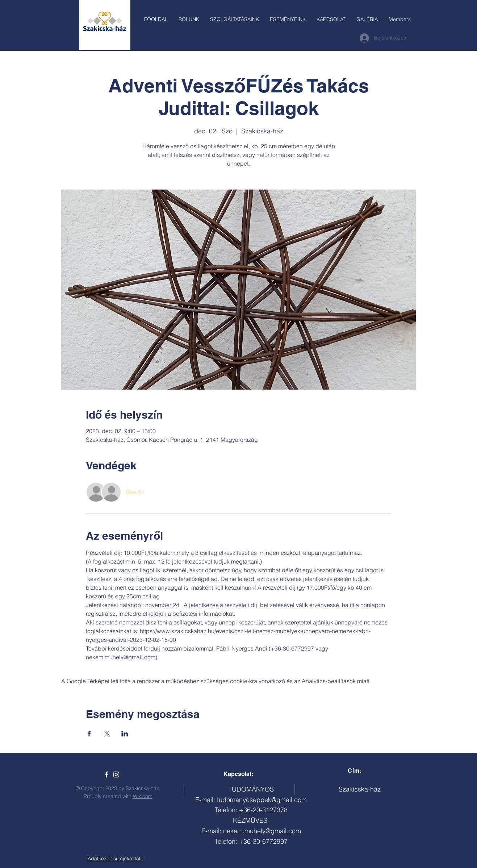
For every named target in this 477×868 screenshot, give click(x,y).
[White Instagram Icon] (116, 774)
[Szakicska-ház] (106, 774)
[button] (235, 19)
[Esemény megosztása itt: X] (107, 734)
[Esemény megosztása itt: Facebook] (89, 734)
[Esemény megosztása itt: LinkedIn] (125, 734)
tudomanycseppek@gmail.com (262, 800)
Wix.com (143, 796)
